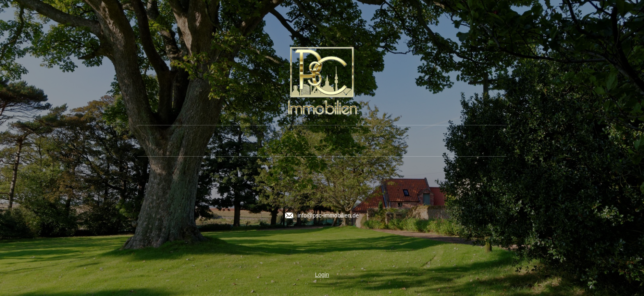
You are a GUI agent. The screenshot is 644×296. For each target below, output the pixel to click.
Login (322, 275)
